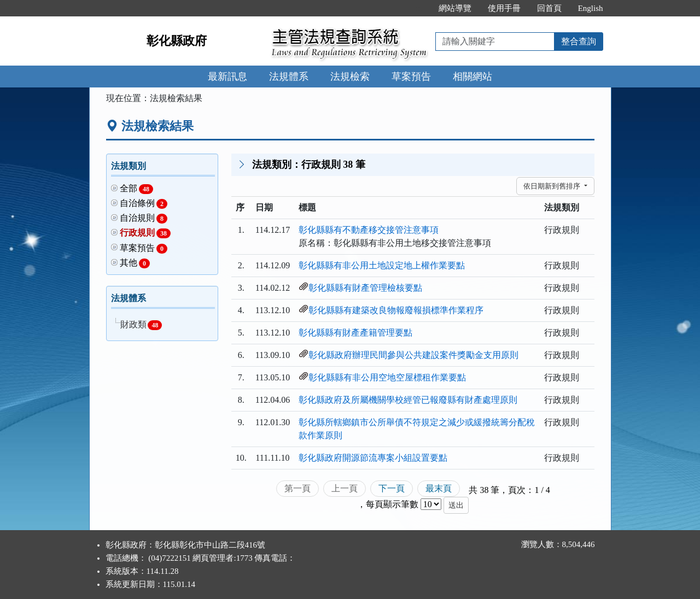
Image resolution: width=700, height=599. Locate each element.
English (591, 8)
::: (419, 8)
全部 (137, 189)
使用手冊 (504, 8)
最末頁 (439, 488)
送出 (456, 505)
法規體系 (289, 77)
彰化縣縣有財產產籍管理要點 (355, 333)
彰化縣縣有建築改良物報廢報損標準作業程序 (396, 310)
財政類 (141, 325)
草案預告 (411, 77)
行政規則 (145, 233)
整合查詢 (579, 41)
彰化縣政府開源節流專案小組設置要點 (373, 458)
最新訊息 (227, 77)
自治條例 (144, 204)
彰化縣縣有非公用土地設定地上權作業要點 (382, 265)
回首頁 (549, 8)
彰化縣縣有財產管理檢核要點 (365, 288)
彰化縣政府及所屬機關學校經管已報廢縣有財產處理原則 (408, 400)
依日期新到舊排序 (553, 186)
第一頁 (297, 488)
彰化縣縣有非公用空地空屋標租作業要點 (387, 377)
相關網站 (472, 77)
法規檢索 (350, 77)
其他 (135, 263)
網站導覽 (455, 8)
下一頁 (392, 488)
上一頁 (345, 488)
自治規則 (144, 218)
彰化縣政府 (177, 41)
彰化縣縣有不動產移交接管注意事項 (369, 230)
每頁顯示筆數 (392, 504)
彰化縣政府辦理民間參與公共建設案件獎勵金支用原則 (413, 355)
